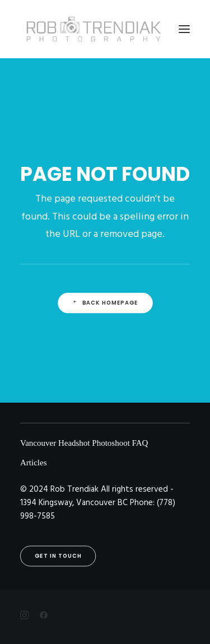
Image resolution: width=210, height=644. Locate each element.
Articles (33, 463)
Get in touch (58, 556)
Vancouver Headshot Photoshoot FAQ (84, 443)
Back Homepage (105, 303)
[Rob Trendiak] (93, 29)
